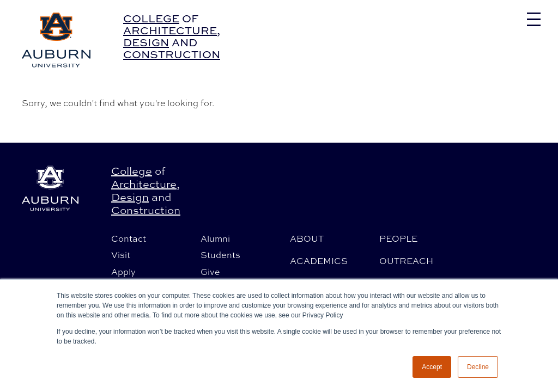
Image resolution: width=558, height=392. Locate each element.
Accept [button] (432, 367)
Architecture (170, 30)
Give (210, 272)
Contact (129, 238)
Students (220, 255)
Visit (121, 255)
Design (146, 42)
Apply (123, 272)
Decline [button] (478, 367)
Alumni (215, 238)
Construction (172, 54)
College (151, 18)
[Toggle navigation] (534, 19)
